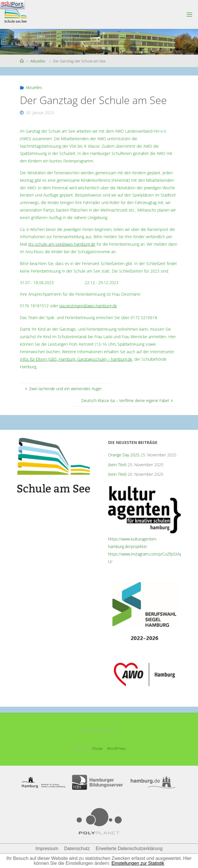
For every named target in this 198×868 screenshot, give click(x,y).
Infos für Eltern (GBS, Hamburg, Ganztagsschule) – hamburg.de (76, 359)
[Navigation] (12, 4)
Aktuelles (38, 61)
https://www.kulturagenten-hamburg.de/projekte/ (133, 543)
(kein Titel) (117, 465)
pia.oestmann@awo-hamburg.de (88, 306)
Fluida (97, 748)
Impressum (47, 848)
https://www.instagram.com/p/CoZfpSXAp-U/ (146, 558)
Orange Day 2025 (124, 455)
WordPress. (117, 748)
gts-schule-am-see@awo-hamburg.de (62, 244)
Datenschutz (77, 848)
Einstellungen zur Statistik (138, 863)
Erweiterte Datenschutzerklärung (129, 848)
